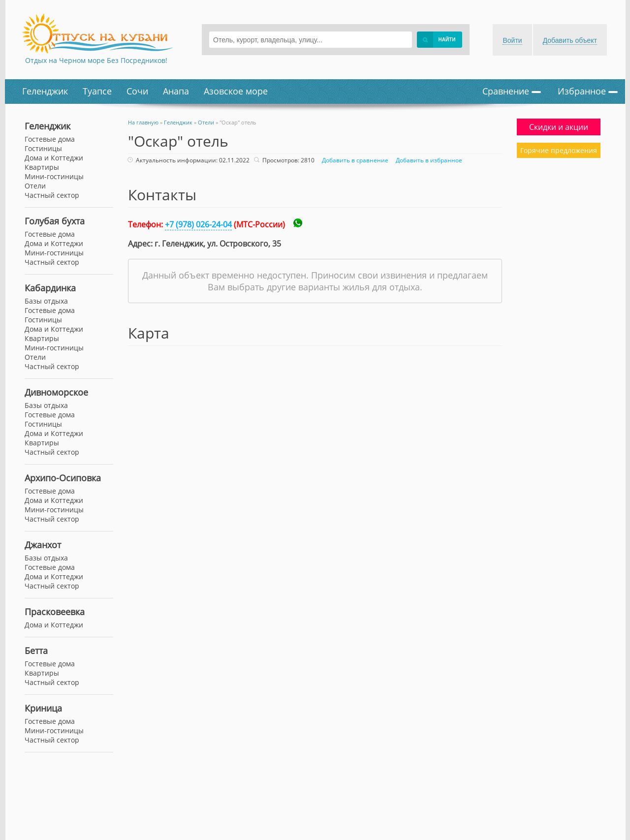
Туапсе (97, 91)
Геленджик (45, 91)
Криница (43, 708)
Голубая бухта (55, 221)
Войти (512, 40)
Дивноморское (56, 392)
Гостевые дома (50, 139)
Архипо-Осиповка (63, 478)
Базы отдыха (46, 301)
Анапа (176, 91)
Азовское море (236, 91)
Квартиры (42, 167)
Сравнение (512, 91)
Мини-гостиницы (54, 176)
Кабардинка (50, 288)
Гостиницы (43, 148)
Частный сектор (52, 195)
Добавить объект (570, 40)
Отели (35, 186)
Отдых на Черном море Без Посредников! (96, 60)
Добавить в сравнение (354, 160)
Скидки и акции (559, 127)
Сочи (137, 91)
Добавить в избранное (428, 160)
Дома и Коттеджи (54, 158)
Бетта (36, 651)
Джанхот (43, 545)
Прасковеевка (55, 612)
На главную (143, 122)
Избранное (588, 91)
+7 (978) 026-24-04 (198, 224)
